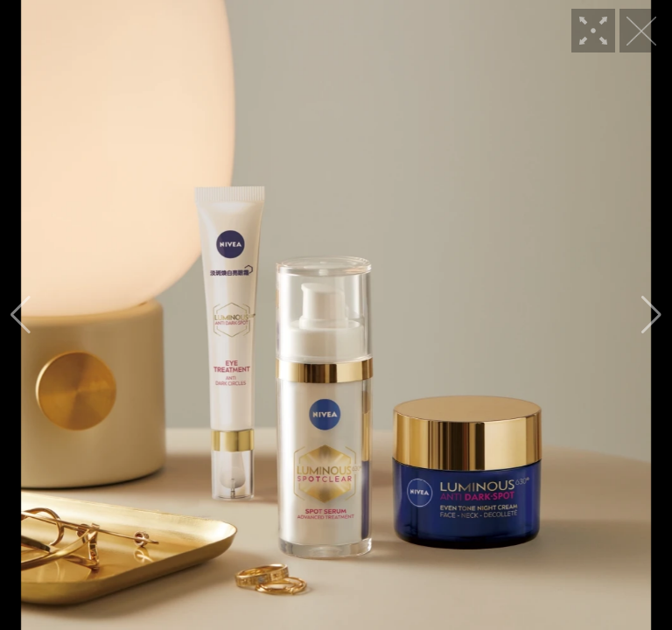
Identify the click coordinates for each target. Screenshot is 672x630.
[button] (21, 315)
